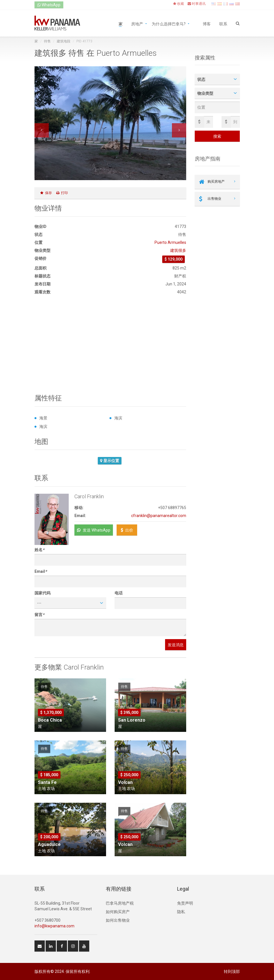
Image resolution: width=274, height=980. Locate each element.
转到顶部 (232, 971)
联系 (223, 23)
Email (41, 571)
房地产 (137, 23)
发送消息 (176, 645)
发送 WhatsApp (94, 530)
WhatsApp (49, 5)
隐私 (181, 912)
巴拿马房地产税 (120, 903)
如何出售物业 (118, 920)
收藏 (178, 4)
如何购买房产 (118, 912)
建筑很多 (178, 250)
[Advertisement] (110, 345)
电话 (119, 593)
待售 (47, 41)
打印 (62, 193)
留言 (39, 615)
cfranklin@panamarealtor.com (159, 516)
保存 (46, 193)
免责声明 (185, 903)
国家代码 (42, 593)
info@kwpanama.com (54, 926)
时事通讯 (197, 4)
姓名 (39, 550)
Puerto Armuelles (170, 242)
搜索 (217, 136)
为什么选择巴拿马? (169, 23)
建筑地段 (64, 41)
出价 (127, 530)
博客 (207, 23)
